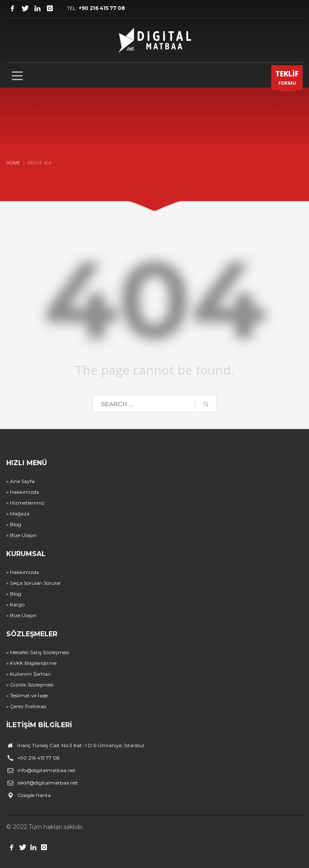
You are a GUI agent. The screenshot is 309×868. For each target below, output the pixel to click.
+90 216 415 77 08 (102, 8)
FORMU (287, 79)
